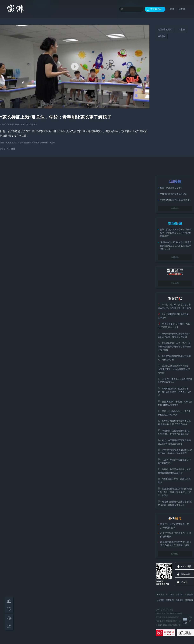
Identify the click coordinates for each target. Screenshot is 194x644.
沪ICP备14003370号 (164, 610)
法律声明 (160, 600)
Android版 (186, 566)
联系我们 (180, 594)
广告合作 (189, 594)
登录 (172, 9)
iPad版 (184, 582)
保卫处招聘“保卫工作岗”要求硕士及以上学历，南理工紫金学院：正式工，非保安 (175, 492)
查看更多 (175, 208)
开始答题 (175, 283)
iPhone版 (186, 574)
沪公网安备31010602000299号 (169, 614)
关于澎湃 (160, 594)
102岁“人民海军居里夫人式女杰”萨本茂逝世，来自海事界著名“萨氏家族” (174, 369)
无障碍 (182, 9)
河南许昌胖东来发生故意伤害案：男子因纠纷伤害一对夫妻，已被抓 (174, 392)
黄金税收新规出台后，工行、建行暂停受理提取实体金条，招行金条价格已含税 (174, 347)
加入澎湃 (170, 594)
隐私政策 (170, 600)
